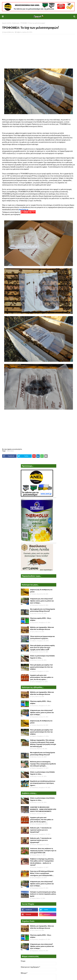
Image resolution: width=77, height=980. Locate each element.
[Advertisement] (38, 51)
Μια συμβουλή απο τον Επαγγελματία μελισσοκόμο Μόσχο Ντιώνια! (43, 610)
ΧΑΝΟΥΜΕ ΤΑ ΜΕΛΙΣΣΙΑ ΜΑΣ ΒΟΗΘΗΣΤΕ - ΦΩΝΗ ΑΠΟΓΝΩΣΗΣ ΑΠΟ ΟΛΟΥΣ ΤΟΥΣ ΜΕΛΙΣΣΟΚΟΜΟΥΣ (43, 809)
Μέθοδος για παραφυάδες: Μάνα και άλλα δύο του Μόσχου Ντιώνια (42, 628)
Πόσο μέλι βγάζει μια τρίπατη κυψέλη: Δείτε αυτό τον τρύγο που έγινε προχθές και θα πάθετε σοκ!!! (43, 648)
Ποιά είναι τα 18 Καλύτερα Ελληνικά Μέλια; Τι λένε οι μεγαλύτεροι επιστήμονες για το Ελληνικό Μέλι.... (42, 873)
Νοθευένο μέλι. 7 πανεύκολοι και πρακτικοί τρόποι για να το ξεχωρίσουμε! (41, 830)
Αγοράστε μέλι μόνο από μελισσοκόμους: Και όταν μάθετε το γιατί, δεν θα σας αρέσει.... (42, 677)
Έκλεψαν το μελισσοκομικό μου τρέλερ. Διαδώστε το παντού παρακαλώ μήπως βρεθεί (43, 894)
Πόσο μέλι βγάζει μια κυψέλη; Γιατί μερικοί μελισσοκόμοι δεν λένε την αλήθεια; (41, 667)
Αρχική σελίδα (7, 23)
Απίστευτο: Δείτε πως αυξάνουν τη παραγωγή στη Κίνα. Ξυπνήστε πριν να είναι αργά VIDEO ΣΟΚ (43, 851)
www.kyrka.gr (24, 210)
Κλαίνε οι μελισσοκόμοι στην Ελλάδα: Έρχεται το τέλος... (43, 657)
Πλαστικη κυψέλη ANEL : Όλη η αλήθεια (41, 619)
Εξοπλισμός (16, 23)
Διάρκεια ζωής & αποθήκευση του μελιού (41, 591)
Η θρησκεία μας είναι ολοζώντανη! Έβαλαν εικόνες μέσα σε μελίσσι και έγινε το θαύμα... (42, 601)
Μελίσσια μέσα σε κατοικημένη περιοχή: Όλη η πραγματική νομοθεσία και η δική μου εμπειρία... (43, 764)
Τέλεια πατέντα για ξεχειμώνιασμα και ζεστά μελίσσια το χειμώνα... (42, 637)
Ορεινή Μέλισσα (9, 32)
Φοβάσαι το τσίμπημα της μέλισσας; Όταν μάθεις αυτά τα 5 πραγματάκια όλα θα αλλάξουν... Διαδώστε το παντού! (42, 862)
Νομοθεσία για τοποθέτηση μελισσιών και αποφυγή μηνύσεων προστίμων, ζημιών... (43, 783)
